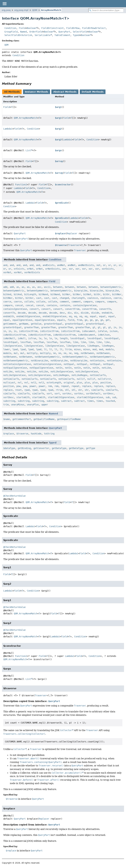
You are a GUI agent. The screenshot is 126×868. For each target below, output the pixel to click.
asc (39, 287)
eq (70, 316)
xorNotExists (32, 272)
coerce (117, 298)
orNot (30, 269)
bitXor (19, 298)
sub (108, 397)
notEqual (69, 364)
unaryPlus (33, 405)
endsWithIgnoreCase (28, 316)
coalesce (93, 298)
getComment (10, 324)
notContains (97, 361)
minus (77, 349)
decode (22, 313)
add (5, 287)
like (75, 342)
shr (80, 390)
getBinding (24, 448)
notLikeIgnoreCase (62, 372)
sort (49, 394)
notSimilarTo (98, 375)
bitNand (43, 294)
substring (9, 401)
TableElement (62, 35)
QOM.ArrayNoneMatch (26, 118)
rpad (27, 390)
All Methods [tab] (12, 92)
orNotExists (52, 269)
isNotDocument (87, 335)
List (28, 150)
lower (7, 349)
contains (52, 305)
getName (24, 324)
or (104, 265)
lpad (15, 349)
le (40, 338)
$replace (60, 233)
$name (7, 419)
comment (64, 302)
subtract (66, 401)
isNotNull (9, 338)
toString (49, 434)
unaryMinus (18, 405)
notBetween (87, 353)
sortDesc (108, 394)
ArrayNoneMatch (51, 10)
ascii (47, 287)
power (33, 386)
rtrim (59, 390)
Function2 (21, 185)
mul (16, 353)
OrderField (36, 32)
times (91, 401)
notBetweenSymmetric (47, 357)
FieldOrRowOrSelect (94, 28)
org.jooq (6, 10)
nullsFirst (104, 379)
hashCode (36, 434)
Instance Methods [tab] (37, 92)
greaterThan (31, 327)
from (79, 320)
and (5, 265)
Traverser (74, 245)
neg (76, 353)
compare (88, 302)
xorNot (7, 272)
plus (79, 383)
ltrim (68, 349)
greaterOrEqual (53, 324)
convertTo (105, 309)
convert (34, 309)
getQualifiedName (44, 419)
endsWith (107, 313)
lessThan (26, 342)
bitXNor (117, 294)
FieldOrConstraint (52, 28)
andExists (49, 265)
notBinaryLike (39, 361)
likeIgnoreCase (12, 346)
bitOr (97, 294)
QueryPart (64, 32)
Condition (10, 28)
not (98, 265)
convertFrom (72, 309)
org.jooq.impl (21, 10)
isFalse (102, 331)
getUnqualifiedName (69, 419)
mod (94, 349)
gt (94, 327)
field (71, 320)
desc (62, 313)
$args (58, 150)
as (18, 287)
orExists (19, 269)
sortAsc (67, 394)
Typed (76, 35)
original (69, 383)
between (58, 287)
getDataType (59, 448)
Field (22, 28)
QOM (35, 10)
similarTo (97, 390)
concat (19, 305)
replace (87, 386)
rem (50, 386)
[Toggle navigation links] (4, 4)
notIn (59, 368)
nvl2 (33, 383)
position (106, 383)
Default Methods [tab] (93, 92)
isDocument (89, 331)
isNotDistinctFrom (14, 335)
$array (59, 161)
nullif (81, 379)
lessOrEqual (77, 338)
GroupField (11, 32)
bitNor (66, 294)
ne (54, 353)
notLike (106, 368)
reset (18, 390)
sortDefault (93, 394)
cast (39, 298)
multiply (32, 353)
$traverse (61, 245)
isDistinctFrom (28, 331)
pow (18, 386)
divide (85, 313)
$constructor (63, 185)
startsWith (23, 397)
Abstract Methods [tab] (65, 92)
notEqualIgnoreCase (15, 368)
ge (86, 320)
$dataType (9, 448)
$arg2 (58, 129)
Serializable (42, 35)
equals (61, 320)
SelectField (80, 32)
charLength (78, 298)
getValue (36, 324)
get (108, 320)
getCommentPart (22, 419)
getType (91, 448)
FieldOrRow (73, 28)
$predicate (62, 203)
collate (29, 302)
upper (45, 405)
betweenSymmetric (111, 287)
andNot (61, 265)
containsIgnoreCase (85, 305)
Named (23, 32)
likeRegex (93, 346)
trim (6, 405)
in (115, 327)
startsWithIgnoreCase (61, 397)
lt (45, 349)
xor (64, 269)
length (64, 338)
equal (93, 316)
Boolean (31, 28)
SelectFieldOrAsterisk (18, 35)
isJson (114, 331)
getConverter (41, 448)
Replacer (72, 233)
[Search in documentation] (106, 10)
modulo (110, 349)
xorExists (108, 269)
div (70, 313)
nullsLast (9, 383)
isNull (22, 338)
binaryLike (81, 291)
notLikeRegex (61, 375)
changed (64, 298)
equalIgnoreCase (22, 320)
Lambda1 (8, 129)
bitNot (87, 294)
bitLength (30, 294)
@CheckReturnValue (14, 496)
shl (67, 390)
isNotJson (104, 335)
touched (110, 401)
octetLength (54, 383)
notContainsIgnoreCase (17, 364)
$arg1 (58, 107)
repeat (65, 386)
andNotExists (86, 265)
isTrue (32, 338)
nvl (20, 383)
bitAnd (7, 294)
